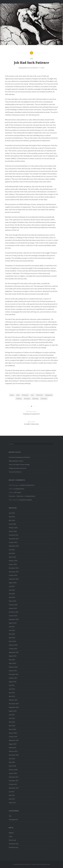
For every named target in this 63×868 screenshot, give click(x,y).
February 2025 (13, 561)
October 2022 (13, 649)
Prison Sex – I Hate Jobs (16, 496)
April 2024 (12, 597)
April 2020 (12, 726)
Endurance (25, 395)
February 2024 (13, 605)
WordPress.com (45, 864)
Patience (19, 399)
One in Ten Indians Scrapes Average (19, 465)
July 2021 (12, 685)
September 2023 (14, 619)
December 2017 (14, 777)
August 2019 (13, 744)
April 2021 (12, 696)
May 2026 (12, 517)
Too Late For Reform (15, 472)
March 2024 (12, 601)
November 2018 (14, 755)
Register (11, 833)
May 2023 (12, 634)
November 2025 (14, 539)
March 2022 (12, 663)
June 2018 (12, 759)
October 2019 (13, 737)
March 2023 (12, 641)
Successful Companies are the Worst (20, 457)
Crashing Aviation (19, 489)
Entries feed (12, 840)
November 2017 (14, 781)
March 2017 (12, 803)
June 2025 (12, 550)
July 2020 (12, 715)
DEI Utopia (18, 492)
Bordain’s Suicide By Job (27, 485)
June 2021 (12, 689)
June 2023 (12, 630)
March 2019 (12, 748)
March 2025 (12, 557)
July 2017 (12, 792)
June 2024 (12, 590)
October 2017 (13, 784)
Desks (12, 395)
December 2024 (14, 568)
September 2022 (14, 652)
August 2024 (13, 583)
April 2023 (12, 638)
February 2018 (13, 770)
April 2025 (12, 553)
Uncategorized (13, 819)
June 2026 (12, 513)
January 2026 (13, 531)
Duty (18, 395)
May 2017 (12, 795)
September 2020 (14, 707)
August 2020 (13, 711)
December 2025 (14, 535)
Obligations (49, 395)
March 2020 (12, 729)
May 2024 (12, 594)
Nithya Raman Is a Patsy (16, 461)
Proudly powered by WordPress (22, 864)
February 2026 (13, 528)
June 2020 (12, 718)
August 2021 (13, 682)
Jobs (31, 59)
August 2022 (13, 656)
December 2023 (14, 612)
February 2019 (13, 751)
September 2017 (14, 788)
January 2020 (13, 733)
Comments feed (14, 844)
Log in (11, 836)
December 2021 (14, 674)
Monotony (39, 395)
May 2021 (12, 693)
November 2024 (14, 572)
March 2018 (12, 766)
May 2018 (12, 762)
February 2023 (13, 645)
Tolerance (44, 399)
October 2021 (13, 678)
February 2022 (13, 667)
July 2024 (12, 586)
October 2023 (13, 616)
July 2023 (12, 627)
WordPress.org (13, 847)
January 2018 (13, 773)
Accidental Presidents (26, 500)
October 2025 (13, 542)
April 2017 (12, 799)
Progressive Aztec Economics (18, 468)
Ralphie (27, 68)
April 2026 (12, 520)
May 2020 (12, 722)
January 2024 (13, 608)
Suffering (35, 399)
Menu (57, 3)
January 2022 (13, 671)
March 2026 (12, 524)
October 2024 (13, 575)
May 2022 (12, 660)
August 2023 (13, 623)
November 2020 (14, 704)
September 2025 (14, 546)
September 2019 (14, 740)
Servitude (27, 399)
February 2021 (13, 700)
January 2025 (13, 564)
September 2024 (14, 579)
